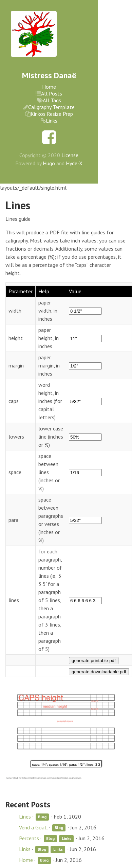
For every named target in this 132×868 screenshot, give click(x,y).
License (70, 155)
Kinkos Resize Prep (52, 114)
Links (52, 121)
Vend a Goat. (33, 827)
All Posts (52, 93)
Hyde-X (74, 163)
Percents (29, 838)
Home (49, 87)
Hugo (49, 163)
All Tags (52, 100)
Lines (25, 817)
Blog (42, 817)
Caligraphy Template (51, 107)
